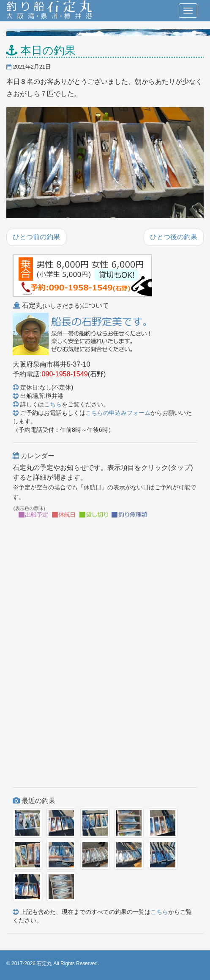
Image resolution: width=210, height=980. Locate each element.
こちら (53, 404)
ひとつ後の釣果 (174, 237)
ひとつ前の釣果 (36, 237)
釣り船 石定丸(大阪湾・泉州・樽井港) (49, 11)
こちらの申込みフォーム (118, 413)
